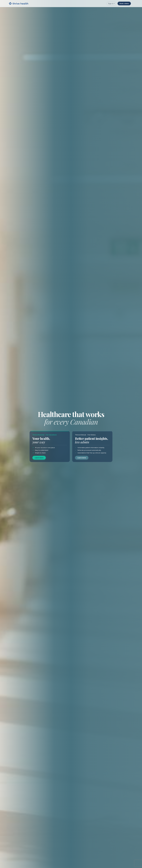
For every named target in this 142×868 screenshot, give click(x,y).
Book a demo (124, 3)
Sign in (111, 4)
